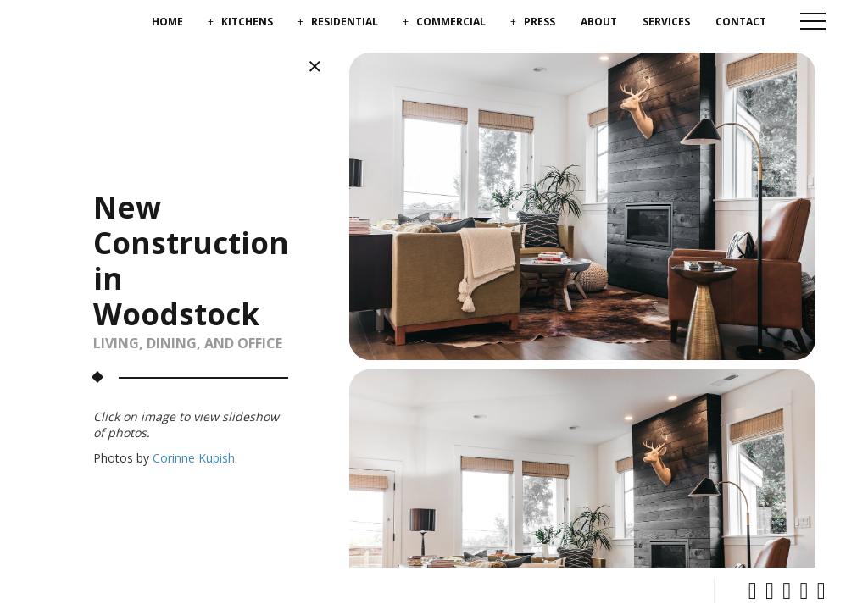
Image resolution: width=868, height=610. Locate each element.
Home (167, 22)
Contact (741, 22)
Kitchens (247, 22)
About (599, 22)
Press (540, 22)
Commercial (451, 22)
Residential (345, 22)
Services (666, 22)
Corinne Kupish (194, 458)
